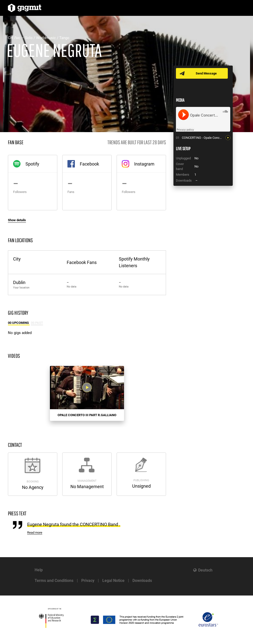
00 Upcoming (19, 323)
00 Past (37, 323)
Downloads (142, 581)
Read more (35, 533)
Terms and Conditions (54, 581)
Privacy (88, 581)
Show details (17, 220)
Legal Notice (113, 581)
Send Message (206, 73)
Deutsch (205, 570)
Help (39, 570)
